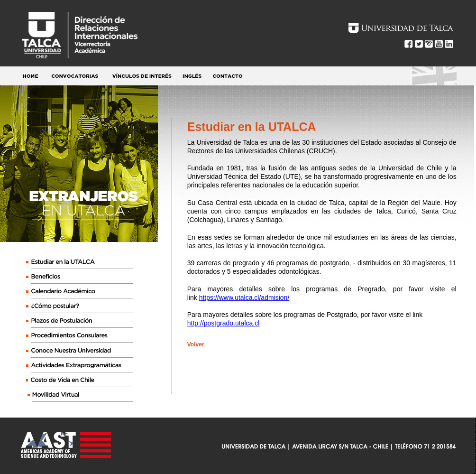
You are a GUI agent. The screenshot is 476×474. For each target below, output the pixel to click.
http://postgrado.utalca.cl (224, 323)
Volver (196, 344)
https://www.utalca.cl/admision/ (244, 297)
